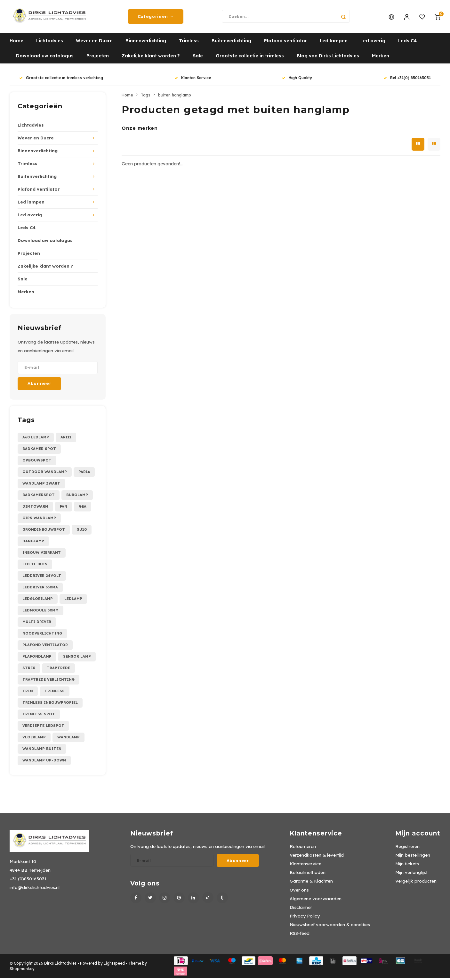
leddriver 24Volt (42, 578)
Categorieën (156, 18)
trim (28, 693)
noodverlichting (42, 635)
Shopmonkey (22, 971)
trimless (55, 693)
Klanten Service (193, 80)
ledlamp (73, 601)
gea (83, 509)
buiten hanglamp (175, 97)
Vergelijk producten (416, 883)
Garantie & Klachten (311, 883)
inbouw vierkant (42, 555)
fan (64, 509)
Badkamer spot (39, 451)
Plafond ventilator (285, 43)
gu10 (82, 532)
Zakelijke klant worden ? (151, 58)
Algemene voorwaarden (316, 901)
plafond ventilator (45, 647)
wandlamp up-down (44, 762)
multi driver (37, 624)
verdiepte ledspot (43, 728)
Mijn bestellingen (413, 857)
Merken (381, 58)
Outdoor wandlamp (45, 474)
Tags (146, 97)
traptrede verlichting (48, 682)
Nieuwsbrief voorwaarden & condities (330, 927)
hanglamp (33, 543)
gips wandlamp (39, 520)
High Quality (297, 80)
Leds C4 (407, 43)
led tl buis (35, 566)
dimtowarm (35, 509)
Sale (198, 58)
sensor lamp (77, 659)
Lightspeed (114, 965)
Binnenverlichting (146, 43)
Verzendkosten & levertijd (317, 857)
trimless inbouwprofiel (50, 705)
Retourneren (303, 848)
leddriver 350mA (40, 589)
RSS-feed (300, 936)
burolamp (77, 497)
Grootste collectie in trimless (250, 58)
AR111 (66, 439)
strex (29, 670)
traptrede (58, 670)
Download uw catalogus (45, 58)
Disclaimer (301, 909)
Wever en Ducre (94, 43)
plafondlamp (37, 659)
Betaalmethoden (308, 875)
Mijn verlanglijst (411, 875)
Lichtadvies (50, 43)
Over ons (299, 892)
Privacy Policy (305, 918)
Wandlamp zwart (41, 486)
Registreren (407, 848)
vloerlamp (34, 739)
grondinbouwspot (44, 532)
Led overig (373, 43)
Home (16, 43)
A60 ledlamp (36, 439)
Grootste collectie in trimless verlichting (61, 80)
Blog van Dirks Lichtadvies (328, 58)
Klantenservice (305, 866)
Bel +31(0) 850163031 (407, 80)
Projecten (98, 58)
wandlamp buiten (42, 751)
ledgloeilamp (38, 601)
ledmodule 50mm (40, 612)
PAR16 (84, 474)
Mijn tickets (407, 866)
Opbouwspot (37, 462)
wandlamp (68, 739)
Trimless (189, 43)
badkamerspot (39, 497)
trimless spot (39, 716)
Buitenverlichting (231, 43)
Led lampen (334, 43)
